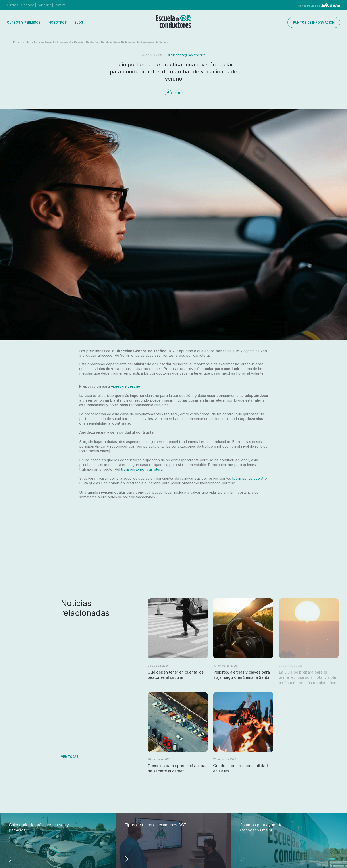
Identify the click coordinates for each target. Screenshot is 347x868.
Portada (18, 42)
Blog (79, 22)
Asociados (27, 5)
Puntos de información (314, 22)
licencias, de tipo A (248, 478)
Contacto (60, 5)
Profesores (44, 5)
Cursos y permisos (24, 22)
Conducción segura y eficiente (185, 55)
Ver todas (70, 757)
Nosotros (58, 22)
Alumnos (13, 5)
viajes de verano (125, 386)
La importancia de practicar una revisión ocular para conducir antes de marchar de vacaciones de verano (101, 42)
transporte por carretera (141, 469)
